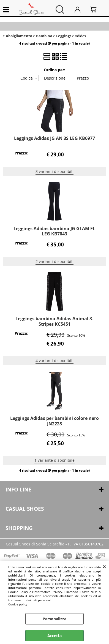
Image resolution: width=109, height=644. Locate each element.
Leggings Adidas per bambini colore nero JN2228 (54, 421)
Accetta (54, 636)
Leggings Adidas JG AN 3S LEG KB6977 (54, 138)
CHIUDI (104, 566)
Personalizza (54, 619)
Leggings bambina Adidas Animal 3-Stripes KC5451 (54, 321)
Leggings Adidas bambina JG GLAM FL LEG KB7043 (54, 231)
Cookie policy (18, 604)
